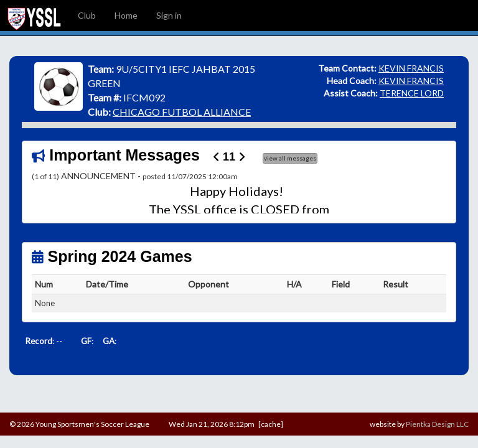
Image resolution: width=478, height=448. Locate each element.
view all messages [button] (290, 158)
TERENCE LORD (412, 93)
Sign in (169, 15)
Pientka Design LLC (437, 424)
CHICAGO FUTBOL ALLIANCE (182, 112)
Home (126, 15)
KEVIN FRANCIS (411, 68)
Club (87, 15)
